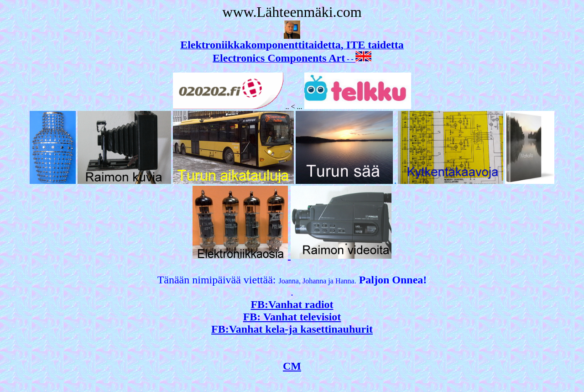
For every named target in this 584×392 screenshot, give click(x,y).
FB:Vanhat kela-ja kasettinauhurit (292, 329)
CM (292, 366)
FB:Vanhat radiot (292, 304)
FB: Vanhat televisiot (292, 317)
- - (292, 59)
